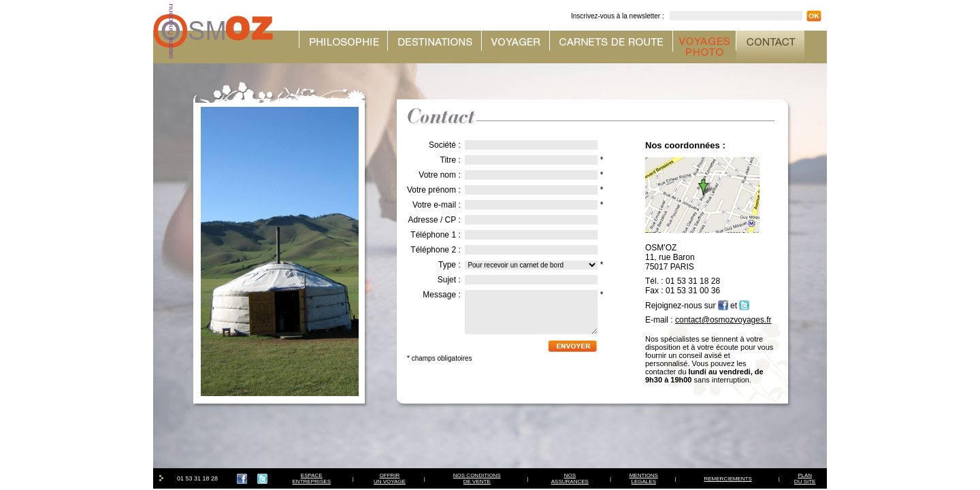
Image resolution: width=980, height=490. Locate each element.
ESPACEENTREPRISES (312, 478)
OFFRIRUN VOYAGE (390, 478)
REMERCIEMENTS (728, 479)
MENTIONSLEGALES (644, 478)
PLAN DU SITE (805, 478)
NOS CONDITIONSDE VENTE (477, 478)
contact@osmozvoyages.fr (723, 320)
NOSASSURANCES (570, 478)
